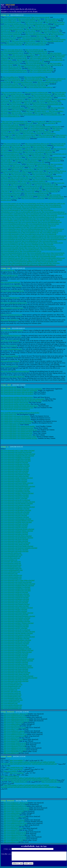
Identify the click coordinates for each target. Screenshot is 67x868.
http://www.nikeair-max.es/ (15, 43)
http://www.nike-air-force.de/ (40, 27)
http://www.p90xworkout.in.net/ (11, 79)
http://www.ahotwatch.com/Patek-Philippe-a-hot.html (17, 521)
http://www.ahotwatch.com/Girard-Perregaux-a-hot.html (18, 486)
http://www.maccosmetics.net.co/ (11, 111)
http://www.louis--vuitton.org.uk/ (31, 258)
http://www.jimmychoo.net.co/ (10, 115)
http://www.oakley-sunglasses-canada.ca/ (33, 181)
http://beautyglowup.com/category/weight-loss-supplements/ (19, 390)
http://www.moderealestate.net (10, 298)
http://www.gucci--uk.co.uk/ (9, 198)
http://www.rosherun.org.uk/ (51, 220)
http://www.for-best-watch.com (10, 558)
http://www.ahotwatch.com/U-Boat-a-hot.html (15, 544)
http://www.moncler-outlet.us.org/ (46, 226)
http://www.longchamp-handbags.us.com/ (13, 227)
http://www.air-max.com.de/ (56, 238)
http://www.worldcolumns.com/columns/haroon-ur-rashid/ (19, 437)
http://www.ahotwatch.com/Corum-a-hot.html (15, 476)
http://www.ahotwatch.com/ (9, 573)
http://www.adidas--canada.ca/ (49, 232)
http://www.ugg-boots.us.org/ (31, 186)
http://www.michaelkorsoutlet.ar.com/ (52, 41)
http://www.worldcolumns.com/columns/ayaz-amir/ (16, 435)
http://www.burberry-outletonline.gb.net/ (13, 214)
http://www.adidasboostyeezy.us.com (15, 748)
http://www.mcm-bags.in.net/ (11, 145)
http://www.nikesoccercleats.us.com (15, 728)
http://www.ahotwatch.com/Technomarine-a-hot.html (17, 538)
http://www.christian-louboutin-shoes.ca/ (33, 205)
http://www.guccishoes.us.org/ (10, 154)
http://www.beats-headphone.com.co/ (24, 226)
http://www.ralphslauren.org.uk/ (23, 197)
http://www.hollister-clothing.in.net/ (51, 231)
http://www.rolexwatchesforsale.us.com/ (37, 193)
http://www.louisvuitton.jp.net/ (33, 80)
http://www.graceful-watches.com (11, 553)
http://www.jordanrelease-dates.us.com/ (37, 144)
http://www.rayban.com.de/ (48, 248)
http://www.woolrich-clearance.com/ (23, 191)
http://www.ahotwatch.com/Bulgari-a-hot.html (15, 469)
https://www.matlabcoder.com (10, 776)
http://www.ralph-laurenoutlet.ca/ (11, 234)
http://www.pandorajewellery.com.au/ (12, 238)
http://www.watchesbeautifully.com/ (12, 570)
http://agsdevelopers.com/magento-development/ (16, 419)
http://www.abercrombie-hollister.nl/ (42, 98)
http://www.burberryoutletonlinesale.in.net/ (23, 219)
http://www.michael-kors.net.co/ (37, 255)
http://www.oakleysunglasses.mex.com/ (39, 227)
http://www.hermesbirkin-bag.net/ (11, 190)
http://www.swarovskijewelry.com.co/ (24, 41)
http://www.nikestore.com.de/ (27, 256)
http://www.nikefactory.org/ (12, 144)
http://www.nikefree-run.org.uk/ (43, 137)
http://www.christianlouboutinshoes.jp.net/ (14, 253)
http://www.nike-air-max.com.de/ (11, 67)
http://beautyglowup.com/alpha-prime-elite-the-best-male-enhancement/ (23, 399)
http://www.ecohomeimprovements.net (13, 376)
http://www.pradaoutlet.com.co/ (53, 115)
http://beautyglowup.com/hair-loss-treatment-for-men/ (17, 408)
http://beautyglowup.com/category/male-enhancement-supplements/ (21, 389)
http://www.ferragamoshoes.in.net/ (45, 109)
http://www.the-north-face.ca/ (41, 156)
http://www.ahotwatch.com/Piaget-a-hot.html (14, 524)
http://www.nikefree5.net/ (9, 19)
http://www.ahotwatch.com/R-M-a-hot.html (14, 527)
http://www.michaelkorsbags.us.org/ (24, 166)
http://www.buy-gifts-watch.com (11, 562)
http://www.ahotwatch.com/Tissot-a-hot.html (14, 539)
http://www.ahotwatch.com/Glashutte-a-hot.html (15, 488)
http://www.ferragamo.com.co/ (10, 251)
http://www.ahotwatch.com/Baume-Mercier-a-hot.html (17, 456)
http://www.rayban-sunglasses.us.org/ (12, 29)
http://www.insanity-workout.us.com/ (36, 92)
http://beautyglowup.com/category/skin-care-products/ (17, 392)
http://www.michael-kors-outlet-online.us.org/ (35, 84)
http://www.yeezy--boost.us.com (14, 722)
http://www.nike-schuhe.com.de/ (11, 106)
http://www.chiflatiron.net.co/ (21, 109)
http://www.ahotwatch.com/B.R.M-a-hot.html (15, 468)
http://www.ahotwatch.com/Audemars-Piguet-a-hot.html (18, 454)
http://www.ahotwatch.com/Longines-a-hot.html (15, 505)
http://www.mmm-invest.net (9, 366)
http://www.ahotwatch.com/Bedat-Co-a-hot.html (15, 457)
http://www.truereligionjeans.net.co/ (22, 132)
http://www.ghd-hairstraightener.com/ (37, 34)
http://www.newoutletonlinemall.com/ (12, 87)
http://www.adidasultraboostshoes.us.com (16, 719)
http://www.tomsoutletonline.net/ (47, 169)
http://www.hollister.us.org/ (31, 232)
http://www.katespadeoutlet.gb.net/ (36, 224)
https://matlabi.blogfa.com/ (15, 767)
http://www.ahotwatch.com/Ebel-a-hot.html (14, 481)
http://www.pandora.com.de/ (9, 84)
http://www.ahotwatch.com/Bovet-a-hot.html (14, 462)
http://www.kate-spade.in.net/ (10, 125)
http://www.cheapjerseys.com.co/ (25, 135)
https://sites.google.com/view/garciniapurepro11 (15, 409)
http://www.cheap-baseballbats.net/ (35, 77)
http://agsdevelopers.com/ (9, 414)
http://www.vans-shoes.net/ (9, 256)
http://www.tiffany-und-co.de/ (42, 147)
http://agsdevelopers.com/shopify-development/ (15, 416)
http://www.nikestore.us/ (42, 178)
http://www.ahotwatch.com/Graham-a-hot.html (15, 490)
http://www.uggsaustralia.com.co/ (35, 103)
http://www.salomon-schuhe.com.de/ (12, 215)
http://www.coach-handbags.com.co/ (24, 55)
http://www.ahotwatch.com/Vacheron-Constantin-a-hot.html (19, 548)
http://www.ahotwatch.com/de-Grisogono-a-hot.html (17, 478)
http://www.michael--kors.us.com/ (14, 94)
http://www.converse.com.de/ (41, 17)
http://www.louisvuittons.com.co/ (12, 92)
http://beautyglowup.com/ (9, 387)
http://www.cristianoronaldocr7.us (14, 733)
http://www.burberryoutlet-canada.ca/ (38, 29)
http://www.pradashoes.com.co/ (10, 63)
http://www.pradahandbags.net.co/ (47, 101)
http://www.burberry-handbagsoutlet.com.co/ (32, 39)
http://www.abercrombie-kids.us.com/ (22, 178)
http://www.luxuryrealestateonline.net (12, 291)
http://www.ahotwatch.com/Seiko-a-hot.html (14, 534)
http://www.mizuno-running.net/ (11, 34)
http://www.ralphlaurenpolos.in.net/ (41, 72)
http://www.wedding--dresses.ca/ (56, 171)
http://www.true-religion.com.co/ (35, 176)
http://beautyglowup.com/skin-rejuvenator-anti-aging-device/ (19, 406)
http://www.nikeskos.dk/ (49, 234)
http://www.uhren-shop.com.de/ (30, 231)
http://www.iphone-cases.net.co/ (31, 210)
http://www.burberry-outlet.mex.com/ (21, 209)
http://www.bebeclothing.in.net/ (23, 82)
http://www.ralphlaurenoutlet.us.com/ (35, 238)
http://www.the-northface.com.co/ (35, 45)
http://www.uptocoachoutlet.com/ (37, 51)
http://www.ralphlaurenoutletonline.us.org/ (52, 55)
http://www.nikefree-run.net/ (53, 33)
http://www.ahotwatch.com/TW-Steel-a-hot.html (15, 543)
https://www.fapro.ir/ (16, 769)
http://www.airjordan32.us (12, 726)
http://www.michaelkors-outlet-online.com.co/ (15, 179)
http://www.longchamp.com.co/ (45, 246)
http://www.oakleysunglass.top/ (26, 246)
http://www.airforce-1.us (11, 753)
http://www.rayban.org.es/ (9, 38)
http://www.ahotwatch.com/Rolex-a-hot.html (14, 533)
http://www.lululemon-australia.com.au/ (35, 145)
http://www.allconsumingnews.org (11, 349)
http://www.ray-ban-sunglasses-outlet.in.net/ (39, 152)
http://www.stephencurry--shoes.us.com (16, 714)
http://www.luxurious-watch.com (11, 563)
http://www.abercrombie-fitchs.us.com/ (53, 258)
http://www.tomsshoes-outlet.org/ (20, 104)
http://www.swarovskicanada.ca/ (11, 210)
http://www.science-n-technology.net (12, 308)
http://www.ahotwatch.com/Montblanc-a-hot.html (16, 510)
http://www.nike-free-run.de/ (53, 65)
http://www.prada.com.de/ (55, 255)
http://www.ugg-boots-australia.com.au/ (13, 159)
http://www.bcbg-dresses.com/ (49, 191)
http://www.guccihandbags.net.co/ (46, 150)
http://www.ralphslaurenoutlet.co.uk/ (39, 260)
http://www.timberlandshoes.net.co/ (12, 232)
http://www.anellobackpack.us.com (14, 716)
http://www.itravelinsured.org (10, 320)
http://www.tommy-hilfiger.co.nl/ (52, 186)
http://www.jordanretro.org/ (54, 157)
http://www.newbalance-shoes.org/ (22, 26)
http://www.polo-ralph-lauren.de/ (48, 21)
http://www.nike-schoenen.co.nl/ (45, 26)
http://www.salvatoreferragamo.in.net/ (55, 239)
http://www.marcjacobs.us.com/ (57, 236)
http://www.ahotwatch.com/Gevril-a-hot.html (15, 485)
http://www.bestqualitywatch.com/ (11, 568)
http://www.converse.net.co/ (42, 209)
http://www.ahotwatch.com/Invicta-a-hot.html (15, 497)
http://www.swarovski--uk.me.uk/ (11, 241)
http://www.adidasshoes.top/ (30, 241)
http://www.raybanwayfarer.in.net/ (41, 94)
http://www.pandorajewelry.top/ (10, 195)
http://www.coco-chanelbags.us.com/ (32, 244)
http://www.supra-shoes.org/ (42, 96)
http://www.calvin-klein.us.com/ (11, 231)
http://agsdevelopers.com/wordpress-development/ (16, 423)
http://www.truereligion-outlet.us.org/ (33, 198)
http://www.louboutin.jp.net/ (9, 222)
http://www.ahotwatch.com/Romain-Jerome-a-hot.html (17, 529)
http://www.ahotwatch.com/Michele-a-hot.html (15, 509)
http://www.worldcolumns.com (10, 425)
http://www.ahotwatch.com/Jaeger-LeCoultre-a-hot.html (18, 502)
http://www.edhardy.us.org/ (9, 186)
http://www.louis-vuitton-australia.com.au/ (51, 197)
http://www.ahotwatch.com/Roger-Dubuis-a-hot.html (17, 531)
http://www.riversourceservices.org (11, 315)
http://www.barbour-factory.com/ (43, 174)
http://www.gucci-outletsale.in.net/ (22, 150)
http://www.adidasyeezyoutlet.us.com (15, 717)
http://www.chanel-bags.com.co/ (33, 215)
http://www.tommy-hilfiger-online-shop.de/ (37, 67)
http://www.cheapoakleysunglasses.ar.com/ (14, 70)
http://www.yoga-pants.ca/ (33, 33)
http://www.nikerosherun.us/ (9, 181)
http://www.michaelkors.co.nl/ (50, 31)
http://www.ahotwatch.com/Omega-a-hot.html (15, 514)
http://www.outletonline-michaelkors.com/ (14, 57)
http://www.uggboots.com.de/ (32, 133)
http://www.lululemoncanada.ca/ (18, 98)
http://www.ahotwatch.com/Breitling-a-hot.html (15, 466)
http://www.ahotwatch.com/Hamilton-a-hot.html (15, 492)
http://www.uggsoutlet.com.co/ (47, 82)
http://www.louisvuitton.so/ (27, 21)
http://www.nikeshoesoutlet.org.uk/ (11, 62)
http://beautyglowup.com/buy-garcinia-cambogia (16, 404)
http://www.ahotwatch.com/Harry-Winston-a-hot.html (17, 493)
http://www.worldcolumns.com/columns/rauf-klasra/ (17, 431)
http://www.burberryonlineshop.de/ (37, 106)
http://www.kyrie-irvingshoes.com (14, 736)
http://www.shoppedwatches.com (11, 556)
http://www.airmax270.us (12, 738)
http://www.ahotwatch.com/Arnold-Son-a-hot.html (16, 452)
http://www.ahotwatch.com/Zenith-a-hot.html (15, 551)
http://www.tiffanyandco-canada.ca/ (37, 164)
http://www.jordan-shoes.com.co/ (11, 22)
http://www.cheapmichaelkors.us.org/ (20, 137)
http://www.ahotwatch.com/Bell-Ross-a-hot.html (16, 459)
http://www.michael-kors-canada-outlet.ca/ (40, 87)
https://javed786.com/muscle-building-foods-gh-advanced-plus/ (20, 413)
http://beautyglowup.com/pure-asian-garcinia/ (15, 402)
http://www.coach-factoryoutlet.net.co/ (12, 99)
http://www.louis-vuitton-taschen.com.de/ (38, 149)
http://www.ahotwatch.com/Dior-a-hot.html (14, 480)
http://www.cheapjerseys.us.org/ (10, 258)
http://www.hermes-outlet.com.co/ (33, 154)
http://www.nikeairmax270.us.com (14, 746)
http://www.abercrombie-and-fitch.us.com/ (29, 212)
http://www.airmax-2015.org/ (33, 190)
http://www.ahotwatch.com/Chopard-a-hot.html (15, 474)
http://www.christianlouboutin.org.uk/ (29, 65)
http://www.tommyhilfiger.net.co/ (11, 103)
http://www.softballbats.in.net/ (10, 171)
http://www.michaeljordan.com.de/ (33, 171)
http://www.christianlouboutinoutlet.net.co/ (14, 72)
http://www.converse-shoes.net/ (28, 222)
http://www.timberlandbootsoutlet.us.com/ (14, 183)
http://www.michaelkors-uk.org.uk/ (11, 239)
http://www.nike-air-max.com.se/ (25, 31)
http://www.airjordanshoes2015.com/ (46, 113)
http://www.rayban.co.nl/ (32, 248)
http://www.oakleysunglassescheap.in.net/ (32, 130)
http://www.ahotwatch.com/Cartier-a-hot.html (15, 471)
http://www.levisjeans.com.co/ (55, 229)
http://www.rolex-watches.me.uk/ (23, 101)
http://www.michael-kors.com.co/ (56, 154)
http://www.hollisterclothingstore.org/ (33, 162)
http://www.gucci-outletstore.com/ (36, 43)
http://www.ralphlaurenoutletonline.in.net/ (18, 17)
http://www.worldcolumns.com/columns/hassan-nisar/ (17, 428)
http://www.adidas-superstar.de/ (40, 58)
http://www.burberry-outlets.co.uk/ (11, 220)
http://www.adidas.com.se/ (9, 21)
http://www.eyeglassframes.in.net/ (21, 185)
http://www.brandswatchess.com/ (11, 567)
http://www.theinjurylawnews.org (11, 335)
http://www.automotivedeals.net (10, 282)
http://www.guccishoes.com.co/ (21, 147)
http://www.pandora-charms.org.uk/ (44, 217)
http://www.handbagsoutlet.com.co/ (37, 24)
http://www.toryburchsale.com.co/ (11, 157)
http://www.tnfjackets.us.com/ (35, 50)
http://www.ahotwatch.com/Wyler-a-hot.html (14, 550)
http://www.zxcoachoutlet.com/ (48, 261)
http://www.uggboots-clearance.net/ (36, 236)
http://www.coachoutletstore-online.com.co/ (46, 179)
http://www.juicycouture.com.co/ (11, 86)
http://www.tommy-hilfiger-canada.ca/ (40, 99)
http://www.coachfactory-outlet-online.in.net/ (15, 27)
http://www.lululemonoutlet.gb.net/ (11, 33)
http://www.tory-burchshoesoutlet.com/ (50, 222)
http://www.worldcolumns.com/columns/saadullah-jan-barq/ (19, 438)
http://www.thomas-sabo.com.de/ (51, 250)
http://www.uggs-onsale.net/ (33, 79)
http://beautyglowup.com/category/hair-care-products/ (17, 394)
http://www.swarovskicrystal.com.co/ (34, 86)
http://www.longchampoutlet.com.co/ (12, 53)
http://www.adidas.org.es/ (11, 77)
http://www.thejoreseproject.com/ (33, 239)
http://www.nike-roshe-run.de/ (46, 36)
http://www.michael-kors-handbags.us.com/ (24, 261)
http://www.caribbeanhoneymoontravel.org (14, 303)
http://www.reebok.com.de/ (34, 157)
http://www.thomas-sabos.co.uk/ (23, 123)
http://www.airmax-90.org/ (13, 80)
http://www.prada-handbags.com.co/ (29, 19)
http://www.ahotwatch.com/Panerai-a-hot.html (15, 517)
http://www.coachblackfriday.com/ (22, 217)
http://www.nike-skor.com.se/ (47, 123)
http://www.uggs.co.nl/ (39, 121)
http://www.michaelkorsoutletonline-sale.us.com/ (16, 127)
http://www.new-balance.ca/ (34, 125)
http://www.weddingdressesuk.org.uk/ (12, 168)
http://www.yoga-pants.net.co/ (51, 188)
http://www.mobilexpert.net (9, 275)
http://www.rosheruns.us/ (53, 205)
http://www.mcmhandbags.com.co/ (32, 207)
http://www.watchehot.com (9, 560)
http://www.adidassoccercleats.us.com (15, 734)
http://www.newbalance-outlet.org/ (11, 45)
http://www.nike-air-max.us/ (22, 36)
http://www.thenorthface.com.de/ (39, 168)
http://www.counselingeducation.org (12, 330)
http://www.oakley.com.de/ (9, 162)
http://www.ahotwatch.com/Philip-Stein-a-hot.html (16, 522)
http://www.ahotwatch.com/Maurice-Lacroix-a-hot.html (18, 507)
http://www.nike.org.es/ (59, 92)
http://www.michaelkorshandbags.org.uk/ (40, 68)
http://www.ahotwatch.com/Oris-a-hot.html (14, 515)
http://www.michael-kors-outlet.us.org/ (53, 203)
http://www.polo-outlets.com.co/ (36, 111)
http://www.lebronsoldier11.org (13, 751)
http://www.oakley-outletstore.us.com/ (28, 60)
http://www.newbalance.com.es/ (37, 108)
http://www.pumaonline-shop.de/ (46, 256)
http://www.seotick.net (8, 270)
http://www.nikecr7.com (11, 729)
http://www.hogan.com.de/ (19, 58)
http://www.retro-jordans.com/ (20, 174)
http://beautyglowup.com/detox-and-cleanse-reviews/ (17, 397)
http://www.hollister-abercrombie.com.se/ (16, 156)
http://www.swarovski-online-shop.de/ (12, 248)
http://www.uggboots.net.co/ (19, 255)
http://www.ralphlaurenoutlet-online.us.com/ (25, 265)
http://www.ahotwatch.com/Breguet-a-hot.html (15, 464)
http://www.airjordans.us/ (43, 132)
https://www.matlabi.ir (17, 760)
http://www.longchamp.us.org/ (51, 161)
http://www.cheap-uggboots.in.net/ (11, 250)
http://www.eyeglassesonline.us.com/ (12, 243)
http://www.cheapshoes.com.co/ (10, 205)
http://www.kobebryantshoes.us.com (15, 743)
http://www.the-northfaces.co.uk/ (11, 244)
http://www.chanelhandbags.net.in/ (45, 185)
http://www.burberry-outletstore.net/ (55, 79)
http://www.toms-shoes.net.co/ (13, 50)
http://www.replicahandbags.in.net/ (37, 63)
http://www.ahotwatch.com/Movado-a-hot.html (15, 512)
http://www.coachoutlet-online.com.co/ (39, 253)
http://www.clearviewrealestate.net (11, 286)
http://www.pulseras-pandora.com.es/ (39, 128)
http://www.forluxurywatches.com (11, 577)
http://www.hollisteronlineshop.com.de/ (33, 229)
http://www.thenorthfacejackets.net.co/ (12, 51)
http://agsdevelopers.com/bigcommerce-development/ (17, 421)
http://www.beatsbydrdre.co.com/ (31, 115)
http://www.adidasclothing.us (13, 724)
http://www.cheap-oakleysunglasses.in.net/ (14, 263)
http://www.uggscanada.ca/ (47, 135)
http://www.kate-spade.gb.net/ (30, 188)
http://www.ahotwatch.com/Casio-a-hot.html (14, 473)
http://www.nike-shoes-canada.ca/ (22, 96)
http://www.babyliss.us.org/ (9, 188)
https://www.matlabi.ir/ (17, 773)
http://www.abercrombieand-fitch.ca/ (27, 161)
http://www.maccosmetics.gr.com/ (11, 203)
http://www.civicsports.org (9, 346)
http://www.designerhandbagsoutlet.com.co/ (14, 260)
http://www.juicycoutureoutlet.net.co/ (53, 212)
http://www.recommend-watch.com (11, 555)
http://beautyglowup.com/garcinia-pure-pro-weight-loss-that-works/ (21, 401)
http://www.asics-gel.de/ (58, 144)
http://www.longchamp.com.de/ (31, 203)
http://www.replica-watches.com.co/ (23, 169)
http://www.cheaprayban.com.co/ (11, 229)
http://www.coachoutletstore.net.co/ (36, 195)
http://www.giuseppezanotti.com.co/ (40, 183)
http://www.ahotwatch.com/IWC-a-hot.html (14, 498)
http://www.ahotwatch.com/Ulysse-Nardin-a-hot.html (17, 546)
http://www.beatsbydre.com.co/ (33, 243)
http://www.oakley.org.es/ (52, 19)
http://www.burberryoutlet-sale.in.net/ (42, 70)
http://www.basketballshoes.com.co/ (12, 152)
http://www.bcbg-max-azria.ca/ (55, 22)
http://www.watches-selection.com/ (11, 575)
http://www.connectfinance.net (10, 341)
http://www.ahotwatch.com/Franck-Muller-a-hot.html (17, 483)
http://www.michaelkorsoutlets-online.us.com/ (46, 127)
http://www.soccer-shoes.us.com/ (32, 220)
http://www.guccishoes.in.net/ (48, 241)
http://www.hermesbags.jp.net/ (35, 62)
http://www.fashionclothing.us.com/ (33, 38)
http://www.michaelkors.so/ (46, 166)
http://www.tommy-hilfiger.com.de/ (41, 57)
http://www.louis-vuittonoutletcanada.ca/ (15, 173)
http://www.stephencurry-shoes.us (14, 731)
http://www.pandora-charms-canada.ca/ (13, 236)
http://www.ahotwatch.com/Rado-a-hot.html (14, 526)
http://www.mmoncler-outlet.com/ (36, 214)
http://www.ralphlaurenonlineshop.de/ (12, 128)
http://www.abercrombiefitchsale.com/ (12, 108)
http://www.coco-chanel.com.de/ (57, 214)
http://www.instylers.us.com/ (34, 22)
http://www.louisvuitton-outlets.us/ (11, 149)
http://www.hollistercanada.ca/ (31, 250)
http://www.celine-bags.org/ (40, 173)
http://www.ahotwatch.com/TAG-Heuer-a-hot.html (16, 536)
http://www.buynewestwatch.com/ (11, 565)
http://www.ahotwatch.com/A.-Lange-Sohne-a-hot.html (18, 451)
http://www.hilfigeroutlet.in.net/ (10, 116)
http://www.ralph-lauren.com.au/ (31, 234)
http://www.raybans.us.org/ (21, 138)
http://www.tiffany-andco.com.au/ (22, 113)
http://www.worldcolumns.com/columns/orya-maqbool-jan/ (19, 430)
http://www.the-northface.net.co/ (14, 24)
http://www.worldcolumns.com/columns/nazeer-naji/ (17, 433)
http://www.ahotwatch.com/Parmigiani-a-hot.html (16, 519)
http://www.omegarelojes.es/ (47, 265)
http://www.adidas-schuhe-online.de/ (12, 176)
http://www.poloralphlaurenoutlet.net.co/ (13, 224)
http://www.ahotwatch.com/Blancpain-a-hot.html (16, 461)
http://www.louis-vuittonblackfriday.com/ (15, 121)
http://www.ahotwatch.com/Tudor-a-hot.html (14, 541)
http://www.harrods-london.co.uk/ (11, 207)
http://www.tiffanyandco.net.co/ (10, 133)
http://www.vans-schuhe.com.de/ (53, 243)
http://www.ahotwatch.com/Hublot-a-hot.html (15, 495)
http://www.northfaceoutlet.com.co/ (31, 251)
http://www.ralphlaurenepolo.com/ (11, 68)
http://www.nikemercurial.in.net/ (11, 164)
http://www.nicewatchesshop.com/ (11, 579)
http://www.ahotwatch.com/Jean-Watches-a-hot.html (17, 503)
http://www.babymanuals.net (9, 356)
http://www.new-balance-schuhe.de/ (38, 159)
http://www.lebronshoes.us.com (13, 739)
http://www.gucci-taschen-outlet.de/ (38, 263)
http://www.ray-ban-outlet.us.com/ (52, 60)
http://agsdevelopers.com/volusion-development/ (16, 418)
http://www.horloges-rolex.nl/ (38, 53)
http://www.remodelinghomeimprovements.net (15, 371)
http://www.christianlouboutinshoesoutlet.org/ (47, 104)
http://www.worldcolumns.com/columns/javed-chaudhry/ (18, 426)
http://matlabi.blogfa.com (19, 782)
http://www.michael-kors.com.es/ (11, 193)
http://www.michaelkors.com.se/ (46, 219)
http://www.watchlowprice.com (10, 572)
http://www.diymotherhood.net (10, 361)
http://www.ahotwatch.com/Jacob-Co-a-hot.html (15, 500)
